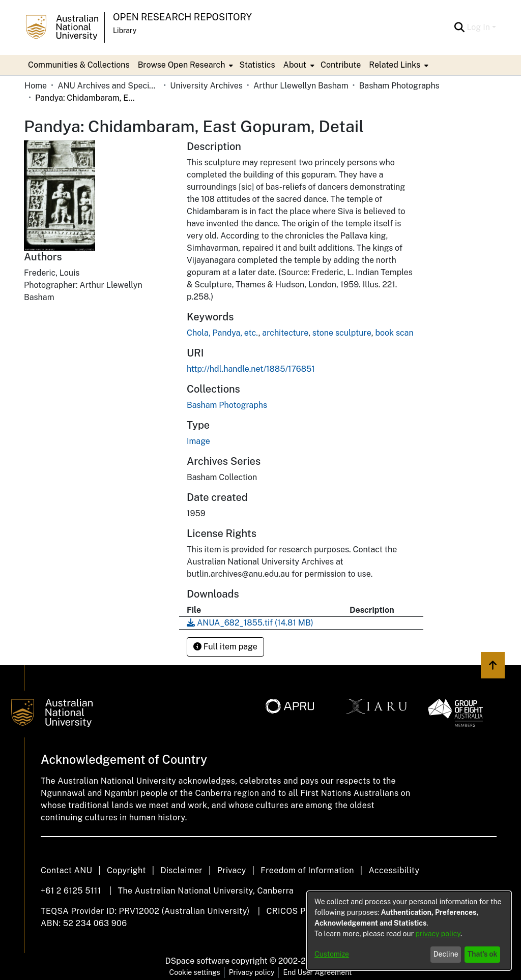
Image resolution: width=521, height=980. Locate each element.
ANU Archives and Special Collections (108, 86)
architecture (285, 333)
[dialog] (409, 931)
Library (125, 31)
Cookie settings (195, 972)
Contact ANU (66, 870)
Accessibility (394, 870)
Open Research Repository (182, 17)
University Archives (206, 86)
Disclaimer (181, 870)
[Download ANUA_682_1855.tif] (250, 623)
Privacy (232, 870)
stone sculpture (342, 333)
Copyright (126, 870)
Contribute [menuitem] (341, 65)
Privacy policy (252, 972)
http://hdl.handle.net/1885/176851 (251, 369)
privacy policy (438, 934)
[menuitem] (185, 65)
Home (36, 86)
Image (198, 441)
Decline (446, 954)
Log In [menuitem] (478, 27)
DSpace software (198, 961)
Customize (332, 954)
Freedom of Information (307, 870)
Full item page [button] (225, 647)
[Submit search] (459, 27)
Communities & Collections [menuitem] (79, 65)
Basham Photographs (399, 86)
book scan (394, 333)
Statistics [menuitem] (257, 65)
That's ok (483, 954)
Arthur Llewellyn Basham (301, 86)
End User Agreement (317, 972)
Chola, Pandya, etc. (223, 333)
